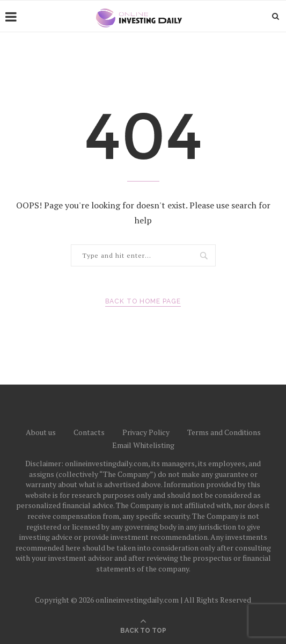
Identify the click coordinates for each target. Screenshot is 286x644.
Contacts (89, 432)
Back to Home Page (143, 301)
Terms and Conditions (224, 432)
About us (41, 432)
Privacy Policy (146, 432)
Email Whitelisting (143, 445)
